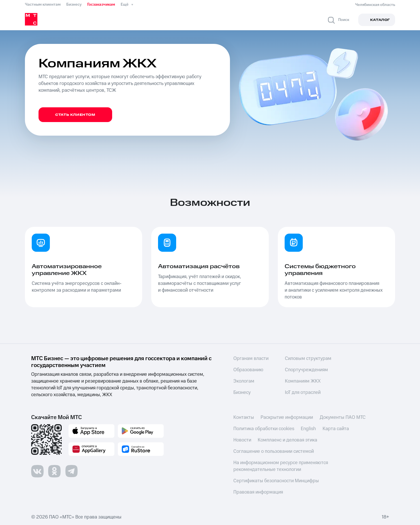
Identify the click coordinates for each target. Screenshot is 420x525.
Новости (242, 440)
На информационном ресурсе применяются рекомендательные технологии (281, 466)
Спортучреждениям (306, 370)
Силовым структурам (308, 358)
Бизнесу (74, 5)
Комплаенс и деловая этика (288, 440)
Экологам (244, 381)
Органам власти (251, 358)
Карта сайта (336, 429)
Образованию (248, 370)
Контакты (244, 417)
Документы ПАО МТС (343, 417)
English (309, 429)
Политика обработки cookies (264, 429)
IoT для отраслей (303, 392)
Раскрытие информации (287, 417)
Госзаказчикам (101, 5)
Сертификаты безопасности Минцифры (276, 481)
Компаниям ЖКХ (303, 381)
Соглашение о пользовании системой (274, 451)
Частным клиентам (43, 5)
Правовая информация (258, 492)
